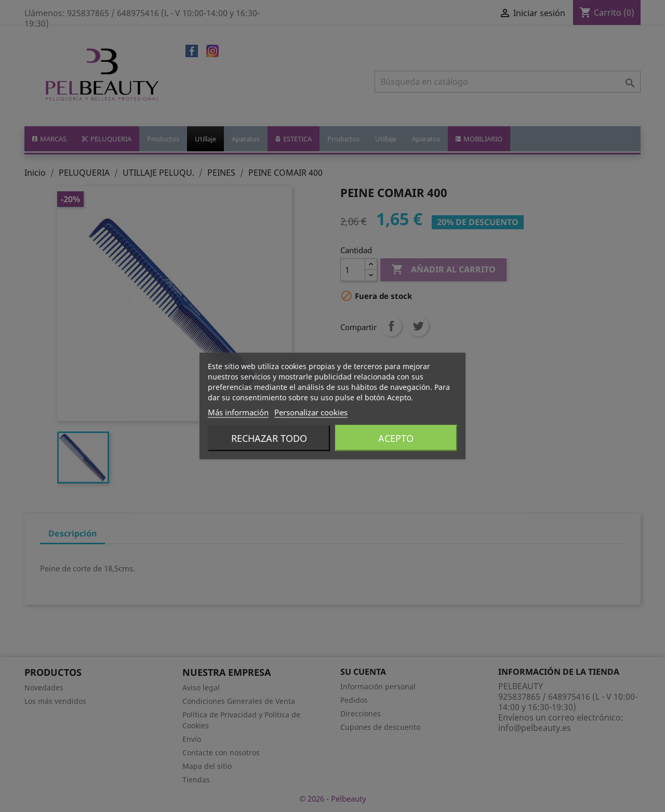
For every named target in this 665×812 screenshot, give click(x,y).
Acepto (396, 438)
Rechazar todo (269, 438)
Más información (238, 412)
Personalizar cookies (311, 412)
